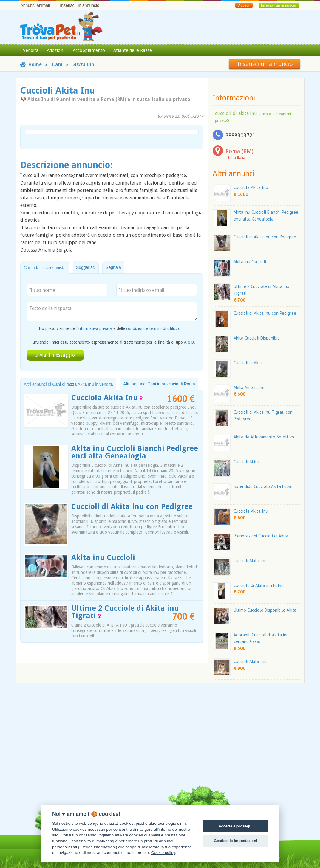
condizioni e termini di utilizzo (153, 328)
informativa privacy (95, 328)
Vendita (31, 50)
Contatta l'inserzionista (45, 268)
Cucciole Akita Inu (251, 511)
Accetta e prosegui (235, 826)
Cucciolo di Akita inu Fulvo (259, 585)
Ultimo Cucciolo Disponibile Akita (265, 610)
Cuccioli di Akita (249, 363)
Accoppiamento (89, 50)
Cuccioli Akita (246, 462)
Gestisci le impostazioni (236, 841)
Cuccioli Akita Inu (250, 561)
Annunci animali (35, 5)
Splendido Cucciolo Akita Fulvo (263, 486)
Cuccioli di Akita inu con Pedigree (132, 507)
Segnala (113, 267)
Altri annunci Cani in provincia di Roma (159, 384)
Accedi (244, 5)
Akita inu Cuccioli (103, 558)
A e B (189, 342)
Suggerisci (86, 267)
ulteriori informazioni (98, 847)
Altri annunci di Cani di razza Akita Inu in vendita (68, 384)
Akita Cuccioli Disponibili (257, 338)
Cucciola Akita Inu (107, 398)
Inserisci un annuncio (80, 5)
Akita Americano (249, 387)
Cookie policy (163, 853)
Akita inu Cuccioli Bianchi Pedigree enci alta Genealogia (135, 452)
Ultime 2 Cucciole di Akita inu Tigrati (125, 612)
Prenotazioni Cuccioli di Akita (261, 536)
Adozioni (56, 50)
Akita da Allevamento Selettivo (264, 437)
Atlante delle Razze (133, 50)
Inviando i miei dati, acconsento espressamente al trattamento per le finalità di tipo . (114, 342)
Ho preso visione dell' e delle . (110, 328)
